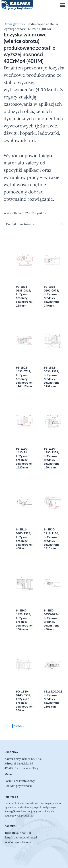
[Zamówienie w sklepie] (34, 224)
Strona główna (13, 24)
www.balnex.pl (24, 842)
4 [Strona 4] (17, 726)
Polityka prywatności (19, 786)
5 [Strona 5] (19, 726)
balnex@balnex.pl (25, 837)
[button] (62, 5)
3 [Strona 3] (16, 726)
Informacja (11, 797)
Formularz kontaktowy (20, 781)
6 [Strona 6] (21, 726)
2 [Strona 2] (14, 726)
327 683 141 (24, 833)
